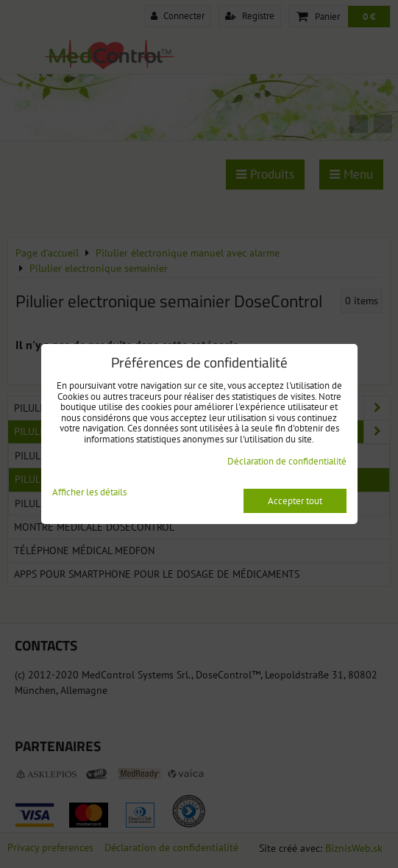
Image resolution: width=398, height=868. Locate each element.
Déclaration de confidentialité (287, 461)
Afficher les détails (89, 493)
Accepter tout (295, 501)
